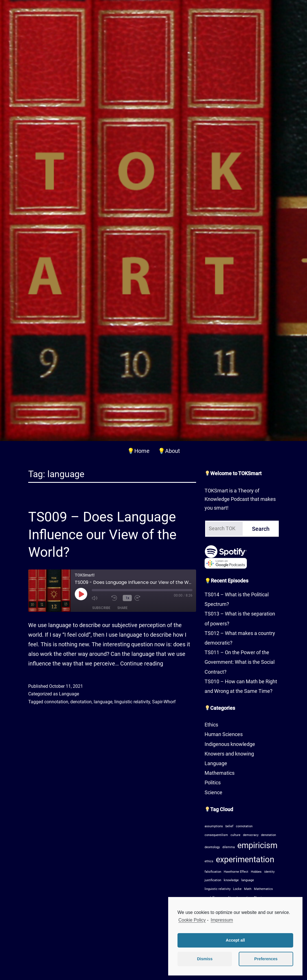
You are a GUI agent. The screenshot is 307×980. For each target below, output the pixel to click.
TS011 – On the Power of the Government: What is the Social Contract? (240, 662)
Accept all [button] (235, 940)
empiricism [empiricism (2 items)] (257, 845)
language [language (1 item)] (248, 880)
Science (213, 792)
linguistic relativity (132, 702)
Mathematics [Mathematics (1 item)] (263, 889)
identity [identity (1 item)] (269, 872)
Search (261, 529)
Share (122, 608)
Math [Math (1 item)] (248, 889)
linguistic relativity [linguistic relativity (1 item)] (218, 889)
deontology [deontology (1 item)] (212, 847)
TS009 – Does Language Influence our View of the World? (102, 534)
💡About (169, 451)
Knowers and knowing (229, 754)
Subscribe (101, 608)
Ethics (211, 725)
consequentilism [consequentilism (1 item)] (216, 835)
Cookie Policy (192, 920)
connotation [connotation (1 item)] (244, 826)
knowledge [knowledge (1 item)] (231, 880)
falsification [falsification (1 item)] (213, 872)
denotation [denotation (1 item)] (268, 835)
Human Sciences (224, 734)
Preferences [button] (266, 959)
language (103, 702)
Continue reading (142, 663)
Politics (213, 783)
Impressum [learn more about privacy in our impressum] (222, 920)
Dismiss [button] (205, 959)
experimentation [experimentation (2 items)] (245, 859)
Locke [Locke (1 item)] (237, 889)
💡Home (138, 451)
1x (127, 598)
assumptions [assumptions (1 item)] (214, 826)
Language (69, 694)
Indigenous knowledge (230, 744)
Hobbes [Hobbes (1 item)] (256, 872)
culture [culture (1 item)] (235, 835)
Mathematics (220, 773)
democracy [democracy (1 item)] (251, 835)
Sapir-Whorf (164, 702)
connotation (56, 702)
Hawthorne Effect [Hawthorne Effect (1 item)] (236, 872)
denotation (81, 702)
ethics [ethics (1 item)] (209, 861)
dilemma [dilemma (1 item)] (229, 847)
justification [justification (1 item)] (213, 880)
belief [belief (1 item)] (229, 826)
